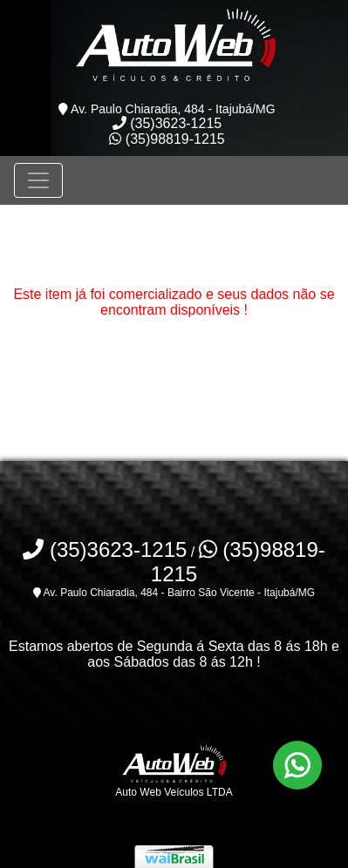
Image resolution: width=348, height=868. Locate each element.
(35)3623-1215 (167, 123)
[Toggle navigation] (38, 180)
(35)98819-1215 (167, 139)
